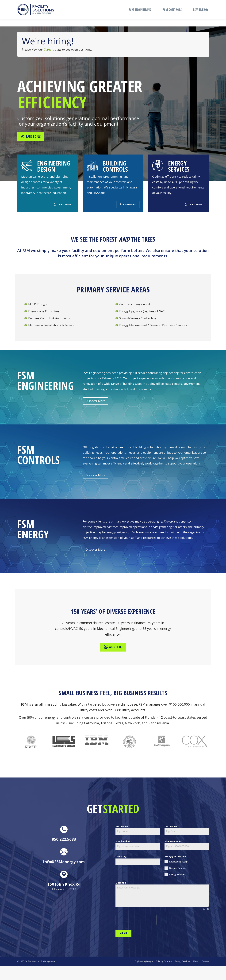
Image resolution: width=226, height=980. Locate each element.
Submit (123, 933)
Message (121, 883)
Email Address (125, 841)
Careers (49, 49)
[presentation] (136, 920)
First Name (123, 826)
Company (121, 857)
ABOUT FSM (185, 4)
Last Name (171, 826)
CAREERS (203, 4)
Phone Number (173, 841)
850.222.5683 (25, 4)
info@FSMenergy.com (97, 4)
